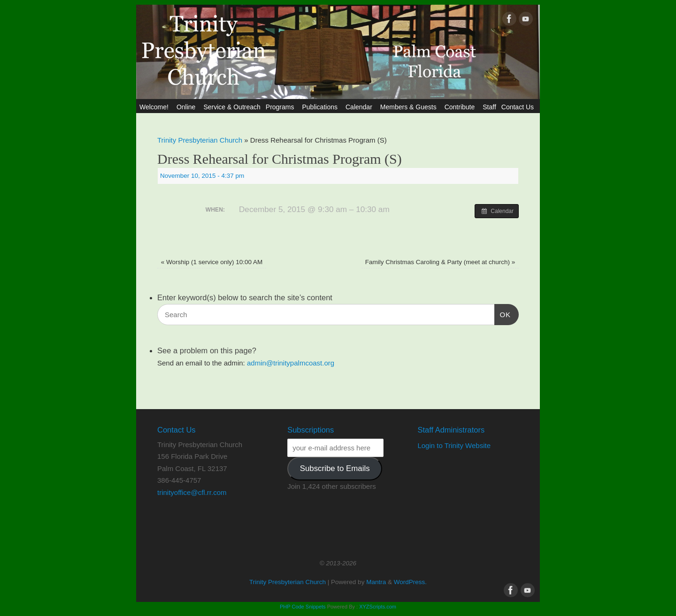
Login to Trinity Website (454, 445)
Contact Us (519, 107)
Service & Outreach (232, 107)
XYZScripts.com (378, 607)
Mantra (376, 582)
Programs (281, 107)
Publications (321, 107)
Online (187, 107)
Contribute (461, 107)
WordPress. (410, 582)
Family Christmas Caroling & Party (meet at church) (440, 262)
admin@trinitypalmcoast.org (291, 363)
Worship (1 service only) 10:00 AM (212, 262)
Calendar (360, 107)
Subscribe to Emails (335, 468)
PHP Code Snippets (303, 607)
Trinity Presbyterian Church (200, 140)
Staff (489, 107)
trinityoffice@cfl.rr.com (192, 492)
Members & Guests (410, 107)
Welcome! (155, 107)
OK (503, 313)
